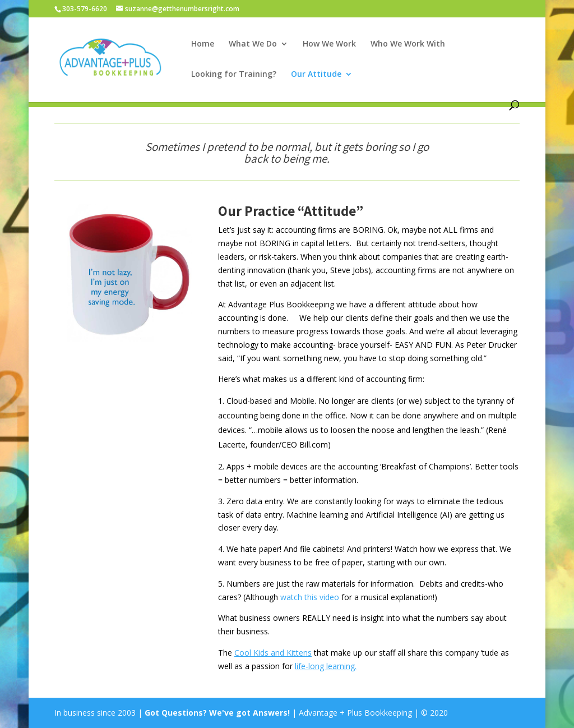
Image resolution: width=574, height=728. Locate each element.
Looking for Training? (234, 75)
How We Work (329, 44)
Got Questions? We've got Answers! (218, 713)
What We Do (253, 44)
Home (203, 44)
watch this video (310, 597)
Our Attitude (316, 75)
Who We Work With (408, 44)
